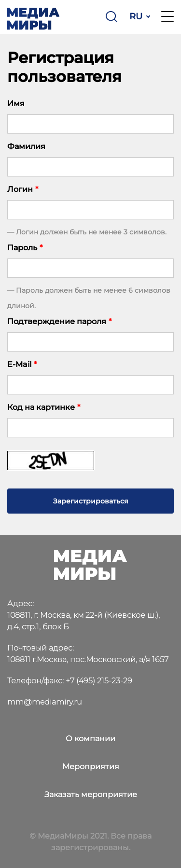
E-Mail (22, 364)
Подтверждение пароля (59, 321)
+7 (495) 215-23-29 (99, 681)
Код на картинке (44, 407)
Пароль (25, 248)
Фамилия (26, 146)
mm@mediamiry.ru (45, 702)
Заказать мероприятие (91, 794)
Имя (16, 103)
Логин (23, 189)
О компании (90, 739)
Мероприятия (91, 766)
